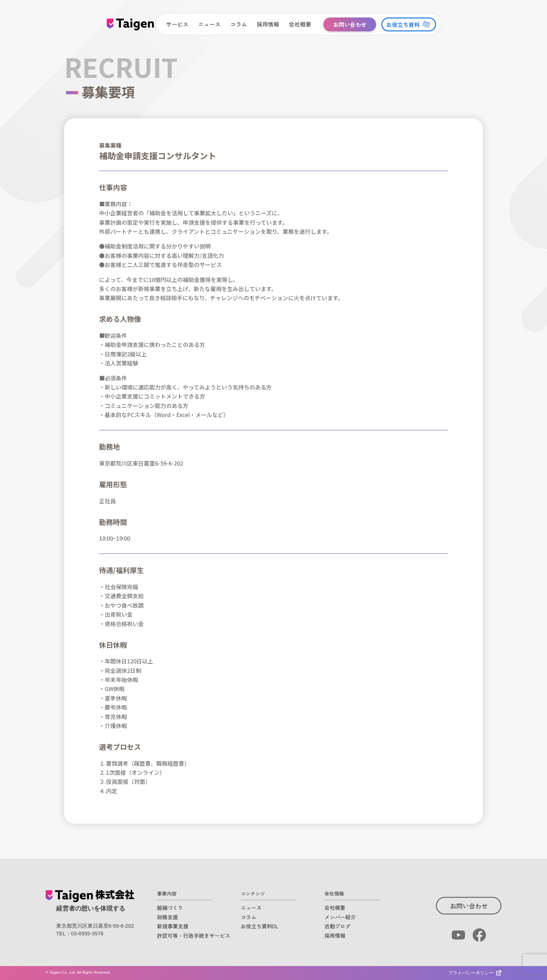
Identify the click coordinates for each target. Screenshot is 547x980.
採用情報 (335, 936)
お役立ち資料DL (260, 926)
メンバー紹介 (340, 917)
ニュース (251, 908)
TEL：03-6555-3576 (80, 933)
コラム (249, 917)
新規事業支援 (173, 926)
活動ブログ (338, 926)
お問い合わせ (469, 906)
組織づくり (170, 908)
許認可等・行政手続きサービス (194, 936)
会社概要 (335, 908)
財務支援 (167, 917)
